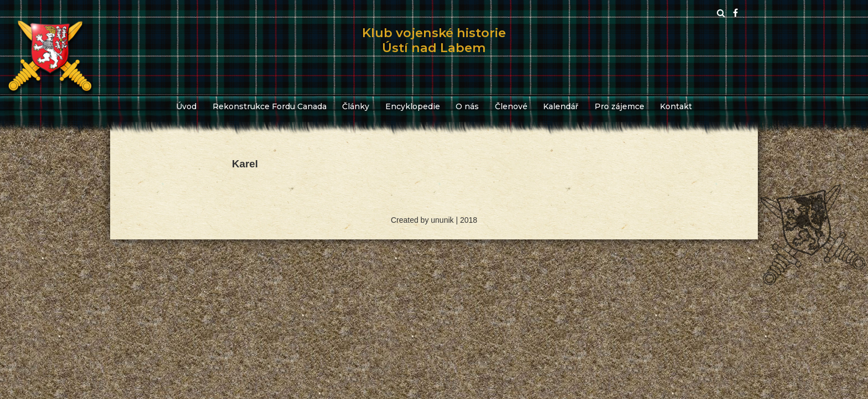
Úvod (186, 106)
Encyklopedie (413, 106)
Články (356, 106)
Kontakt (676, 106)
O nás (467, 106)
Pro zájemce (619, 106)
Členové (511, 106)
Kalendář (561, 106)
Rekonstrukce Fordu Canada (270, 106)
